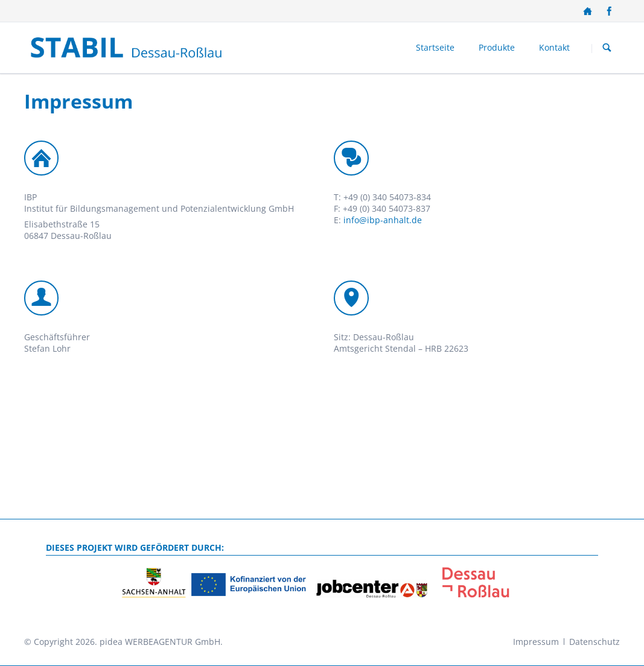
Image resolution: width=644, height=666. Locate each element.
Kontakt (554, 47)
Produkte (497, 47)
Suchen (607, 48)
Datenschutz (595, 642)
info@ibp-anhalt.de (383, 220)
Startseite (435, 47)
